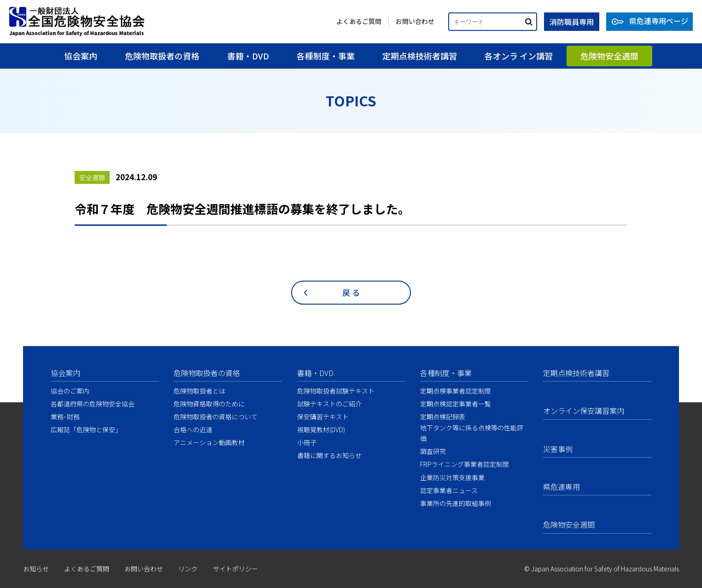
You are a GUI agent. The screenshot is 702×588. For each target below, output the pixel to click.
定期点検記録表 (443, 417)
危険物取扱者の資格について (216, 417)
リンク (188, 569)
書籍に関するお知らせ (329, 455)
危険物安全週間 (609, 56)
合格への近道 (193, 429)
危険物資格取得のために (209, 404)
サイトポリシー (235, 569)
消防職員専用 (572, 22)
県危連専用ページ (659, 21)
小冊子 (307, 442)
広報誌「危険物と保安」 (86, 429)
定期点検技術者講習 (420, 56)
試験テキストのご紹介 (329, 404)
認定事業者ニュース (449, 490)
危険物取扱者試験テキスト (336, 391)
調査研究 (433, 451)
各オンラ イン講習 (519, 56)
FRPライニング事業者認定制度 (465, 464)
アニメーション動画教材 (209, 442)
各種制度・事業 (326, 56)
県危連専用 (562, 487)
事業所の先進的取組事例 (456, 503)
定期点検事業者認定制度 (456, 391)
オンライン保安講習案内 (584, 411)
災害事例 (558, 449)
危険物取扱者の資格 (162, 56)
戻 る (351, 292)
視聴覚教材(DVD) (321, 429)
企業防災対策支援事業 (452, 477)
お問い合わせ (415, 21)
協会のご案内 (70, 391)
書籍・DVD (248, 56)
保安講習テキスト (323, 417)
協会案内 (81, 56)
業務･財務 (65, 417)
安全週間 (92, 177)
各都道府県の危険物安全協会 (93, 404)
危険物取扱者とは (199, 391)
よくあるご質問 (359, 21)
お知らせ (36, 569)
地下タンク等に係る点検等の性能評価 (472, 433)
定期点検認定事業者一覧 (456, 404)
